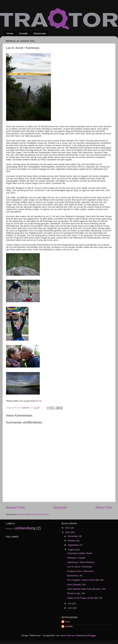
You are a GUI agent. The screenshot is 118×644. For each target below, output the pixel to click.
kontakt (9, 529)
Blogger (92, 635)
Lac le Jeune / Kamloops (80, 567)
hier (40, 401)
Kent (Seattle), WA (77, 585)
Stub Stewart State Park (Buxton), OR (86, 589)
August (72, 550)
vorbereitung (25, 528)
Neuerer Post (15, 507)
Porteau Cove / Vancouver (80, 571)
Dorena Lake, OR (76, 593)
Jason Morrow (67, 635)
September (74, 545)
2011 (68, 532)
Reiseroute (40, 33)
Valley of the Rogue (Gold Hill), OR (85, 598)
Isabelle (69, 626)
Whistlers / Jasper (76, 558)
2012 (68, 528)
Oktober (72, 541)
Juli (70, 603)
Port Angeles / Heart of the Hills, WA (85, 580)
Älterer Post (104, 507)
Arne (67, 622)
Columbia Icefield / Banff (80, 553)
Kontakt (24, 33)
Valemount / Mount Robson (81, 562)
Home (10, 33)
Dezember (73, 536)
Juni (70, 608)
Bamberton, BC (75, 576)
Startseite (60, 507)
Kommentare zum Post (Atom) (34, 514)
